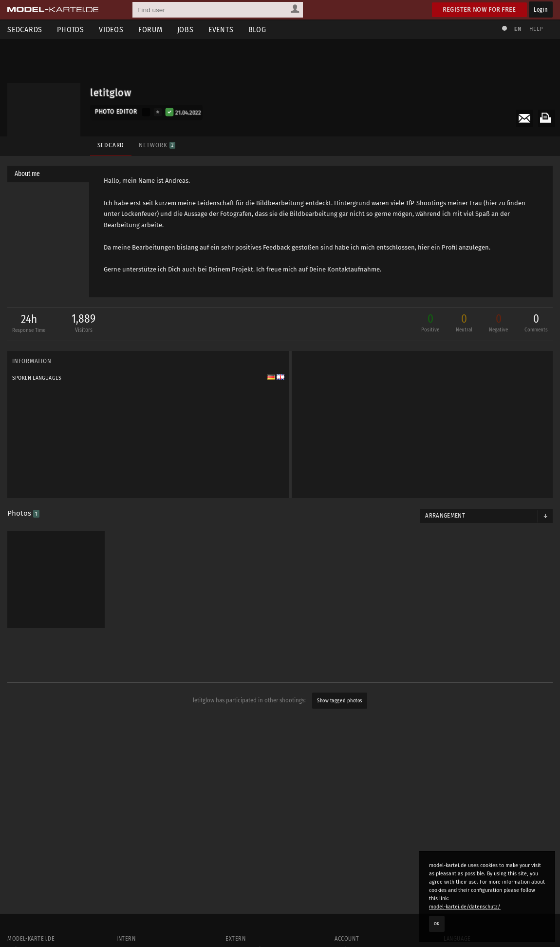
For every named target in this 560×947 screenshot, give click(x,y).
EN (518, 29)
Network (157, 145)
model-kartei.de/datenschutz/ (465, 907)
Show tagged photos (339, 701)
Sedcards (25, 29)
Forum (150, 29)
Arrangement (445, 516)
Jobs (186, 29)
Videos (111, 29)
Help (536, 29)
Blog (257, 29)
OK (437, 924)
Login (541, 10)
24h (27, 324)
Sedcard (111, 145)
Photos (71, 29)
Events (221, 29)
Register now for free (479, 10)
